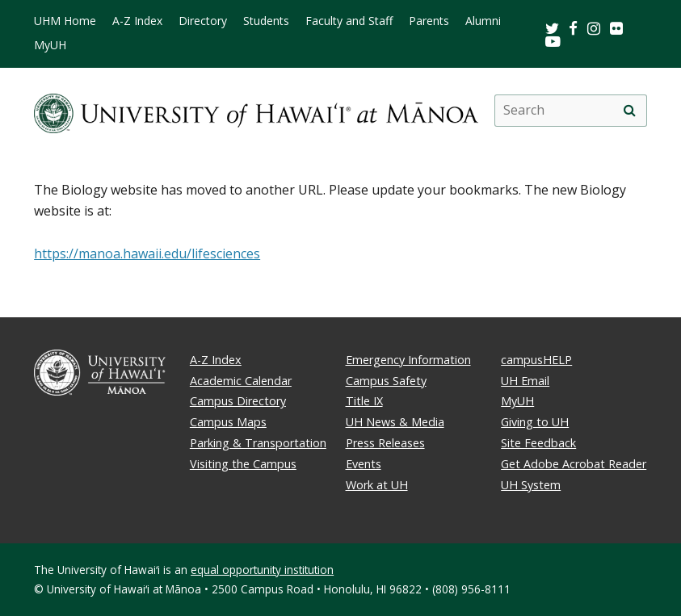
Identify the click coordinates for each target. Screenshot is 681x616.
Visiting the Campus (243, 464)
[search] (630, 111)
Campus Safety (386, 381)
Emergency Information (408, 360)
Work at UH (377, 485)
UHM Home (65, 21)
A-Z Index (137, 21)
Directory (203, 21)
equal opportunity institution (262, 570)
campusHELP (536, 360)
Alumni (483, 21)
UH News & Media (395, 422)
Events (364, 464)
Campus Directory (238, 401)
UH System (531, 485)
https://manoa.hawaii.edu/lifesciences (147, 254)
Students (266, 21)
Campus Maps (228, 422)
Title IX (364, 401)
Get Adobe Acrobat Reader (574, 464)
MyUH (50, 45)
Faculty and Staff (349, 21)
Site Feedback (538, 443)
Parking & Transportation (258, 443)
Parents (429, 21)
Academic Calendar (241, 381)
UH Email (525, 381)
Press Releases (385, 443)
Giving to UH (535, 422)
